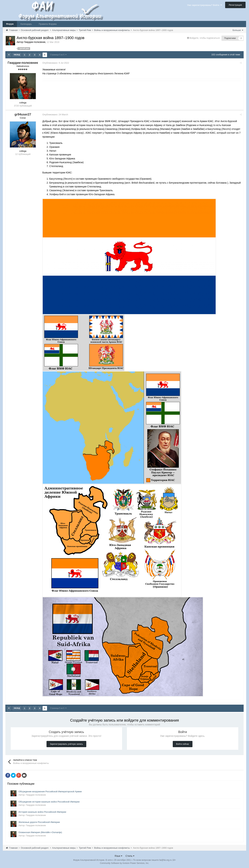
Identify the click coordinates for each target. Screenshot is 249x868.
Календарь (26, 24)
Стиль (130, 856)
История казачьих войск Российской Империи (42, 812)
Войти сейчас (183, 744)
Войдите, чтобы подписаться (205, 38)
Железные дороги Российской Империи (39, 822)
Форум (10, 24)
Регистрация (235, 5)
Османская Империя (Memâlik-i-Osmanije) (40, 832)
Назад (17, 55)
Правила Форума (48, 24)
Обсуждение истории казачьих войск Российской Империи (49, 802)
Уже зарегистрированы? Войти (204, 5)
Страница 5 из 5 (58, 55)
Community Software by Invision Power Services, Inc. (124, 863)
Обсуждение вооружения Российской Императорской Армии (50, 791)
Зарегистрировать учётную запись (66, 744)
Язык (119, 856)
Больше (238, 30)
